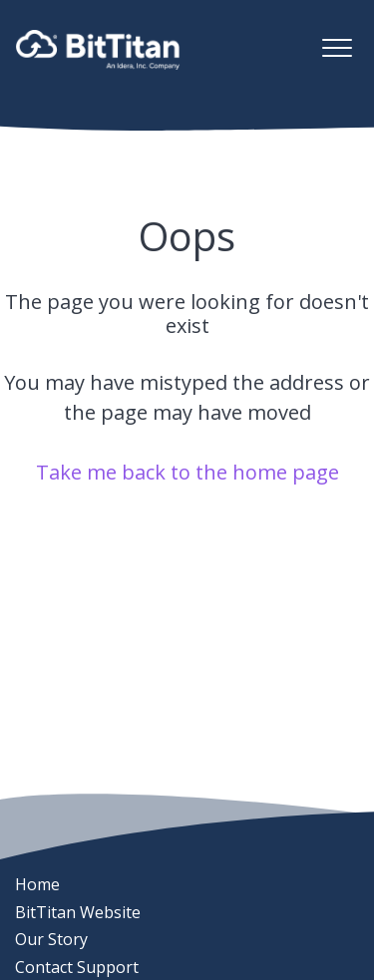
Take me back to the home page (187, 472)
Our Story (51, 939)
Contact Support (77, 967)
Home (37, 884)
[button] (337, 47)
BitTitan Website (78, 912)
